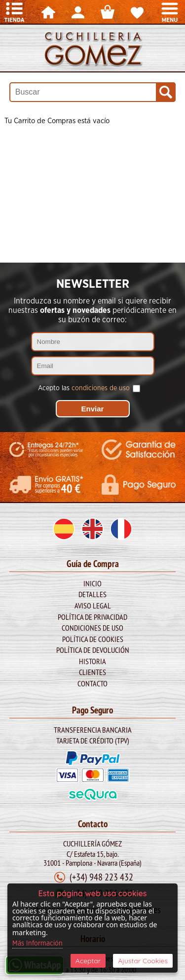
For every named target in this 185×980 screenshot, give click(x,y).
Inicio (92, 583)
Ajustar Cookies (143, 961)
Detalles (92, 594)
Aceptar (88, 961)
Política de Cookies (93, 639)
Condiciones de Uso (92, 628)
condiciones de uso (101, 388)
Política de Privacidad (92, 617)
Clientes (92, 672)
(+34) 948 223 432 (101, 877)
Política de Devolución (93, 650)
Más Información (37, 944)
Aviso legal (93, 606)
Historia (92, 661)
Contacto (92, 683)
